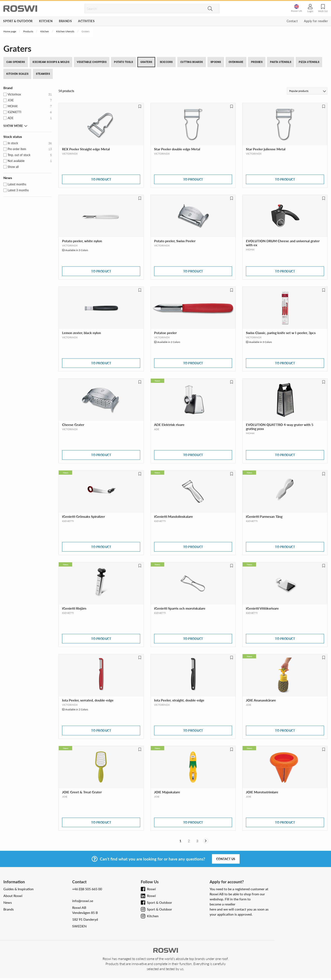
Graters (146, 62)
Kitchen (46, 21)
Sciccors (166, 62)
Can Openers (16, 62)
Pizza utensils (309, 62)
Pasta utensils (281, 62)
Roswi (151, 889)
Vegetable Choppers (92, 62)
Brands (65, 21)
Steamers (43, 74)
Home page (10, 31)
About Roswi (13, 896)
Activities (86, 21)
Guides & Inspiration (18, 889)
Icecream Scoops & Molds (51, 62)
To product (101, 179)
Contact (292, 21)
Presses (257, 62)
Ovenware (236, 62)
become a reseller (222, 904)
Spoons (216, 62)
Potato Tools (123, 62)
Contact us (226, 859)
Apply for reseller (316, 21)
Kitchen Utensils (65, 31)
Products (28, 31)
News (8, 902)
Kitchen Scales (17, 74)
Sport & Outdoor (18, 21)
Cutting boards (192, 62)
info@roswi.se (83, 901)
